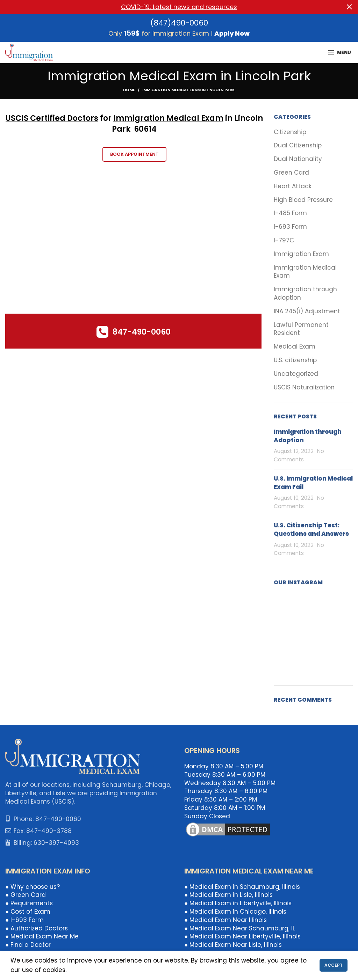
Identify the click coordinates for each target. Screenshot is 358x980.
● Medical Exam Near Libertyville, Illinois (242, 936)
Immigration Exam (301, 254)
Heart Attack (293, 186)
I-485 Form (290, 213)
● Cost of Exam (28, 912)
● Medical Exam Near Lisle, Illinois (233, 945)
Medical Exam (295, 347)
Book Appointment (134, 154)
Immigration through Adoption (305, 294)
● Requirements (29, 903)
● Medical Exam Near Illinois (225, 920)
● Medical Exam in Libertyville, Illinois (238, 903)
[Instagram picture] (286, 606)
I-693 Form (290, 227)
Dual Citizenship (298, 145)
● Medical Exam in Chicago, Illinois (235, 912)
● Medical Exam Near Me (42, 936)
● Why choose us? (33, 887)
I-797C (284, 240)
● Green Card (26, 895)
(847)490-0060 (179, 23)
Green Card (291, 173)
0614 (148, 129)
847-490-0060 (142, 332)
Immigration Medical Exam (168, 118)
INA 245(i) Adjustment (307, 311)
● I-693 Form (24, 920)
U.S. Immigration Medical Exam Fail (313, 483)
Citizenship (290, 132)
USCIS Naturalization (304, 387)
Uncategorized (296, 374)
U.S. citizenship (295, 360)
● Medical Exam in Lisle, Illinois (228, 895)
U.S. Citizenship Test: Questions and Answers (311, 529)
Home (129, 90)
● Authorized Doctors (37, 928)
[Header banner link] (169, 7)
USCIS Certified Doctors (52, 118)
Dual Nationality (298, 159)
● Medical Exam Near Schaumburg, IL (240, 928)
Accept (334, 965)
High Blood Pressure (303, 200)
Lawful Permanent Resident (301, 329)
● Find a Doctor (28, 945)
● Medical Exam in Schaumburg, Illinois (242, 887)
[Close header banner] (349, 7)
